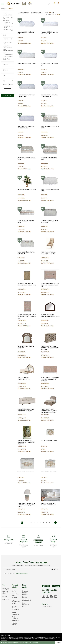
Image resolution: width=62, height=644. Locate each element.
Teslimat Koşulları (15, 624)
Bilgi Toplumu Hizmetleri (15, 619)
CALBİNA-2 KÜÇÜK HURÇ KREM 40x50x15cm (26, 253)
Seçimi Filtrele (8, 95)
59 (46, 523)
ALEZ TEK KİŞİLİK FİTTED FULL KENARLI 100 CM (49, 33)
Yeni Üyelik (6, 589)
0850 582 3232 (47, 607)
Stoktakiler (6, 65)
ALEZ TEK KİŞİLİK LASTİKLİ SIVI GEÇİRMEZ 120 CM (26, 127)
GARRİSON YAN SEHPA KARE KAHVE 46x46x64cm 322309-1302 (27, 284)
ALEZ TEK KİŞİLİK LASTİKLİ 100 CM (49, 64)
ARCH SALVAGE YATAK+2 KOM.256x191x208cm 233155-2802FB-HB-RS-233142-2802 (49, 411)
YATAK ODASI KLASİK (8, 23)
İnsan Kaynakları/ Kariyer (26, 605)
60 (49, 523)
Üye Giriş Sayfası (5, 592)
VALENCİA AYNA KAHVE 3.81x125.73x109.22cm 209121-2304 (50, 316)
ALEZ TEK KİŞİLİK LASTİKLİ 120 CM (26, 33)
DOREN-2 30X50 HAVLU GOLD (49, 441)
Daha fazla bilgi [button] (35, 643)
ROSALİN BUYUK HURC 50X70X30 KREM (50, 127)
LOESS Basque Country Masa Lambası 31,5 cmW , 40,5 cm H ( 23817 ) (26, 505)
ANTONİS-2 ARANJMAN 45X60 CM (27, 189)
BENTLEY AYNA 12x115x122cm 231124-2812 (26, 347)
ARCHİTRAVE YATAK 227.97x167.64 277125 (24, 379)
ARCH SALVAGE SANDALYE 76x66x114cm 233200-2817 (48, 253)
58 (43, 523)
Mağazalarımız (26, 600)
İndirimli (5, 70)
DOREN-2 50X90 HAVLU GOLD (49, 472)
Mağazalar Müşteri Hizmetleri (25, 593)
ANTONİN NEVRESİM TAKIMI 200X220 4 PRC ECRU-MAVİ (49, 504)
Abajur (5, 13)
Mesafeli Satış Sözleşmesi (16, 608)
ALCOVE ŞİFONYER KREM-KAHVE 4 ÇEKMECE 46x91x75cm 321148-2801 (50, 285)
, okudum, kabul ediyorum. (16, 573)
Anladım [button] (59, 643)
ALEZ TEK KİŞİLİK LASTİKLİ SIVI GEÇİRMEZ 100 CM (50, 96)
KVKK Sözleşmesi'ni (11, 573)
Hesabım (5, 596)
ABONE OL (54, 569)
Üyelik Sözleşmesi (16, 613)
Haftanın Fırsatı (7, 15)
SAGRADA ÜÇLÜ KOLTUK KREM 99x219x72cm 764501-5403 (26, 410)
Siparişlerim (6, 599)
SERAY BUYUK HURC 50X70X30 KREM (49, 159)
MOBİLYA (6, 21)
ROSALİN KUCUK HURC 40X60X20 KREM (27, 159)
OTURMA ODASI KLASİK (8, 30)
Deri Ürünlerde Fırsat (8, 18)
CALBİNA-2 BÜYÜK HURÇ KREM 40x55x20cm (49, 221)
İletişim (24, 597)
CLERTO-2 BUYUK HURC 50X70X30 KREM (50, 190)
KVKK (14, 591)
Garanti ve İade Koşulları (15, 596)
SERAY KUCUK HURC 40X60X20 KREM (26, 221)
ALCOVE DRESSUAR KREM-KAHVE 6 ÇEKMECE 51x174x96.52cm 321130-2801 (50, 379)
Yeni (4, 75)
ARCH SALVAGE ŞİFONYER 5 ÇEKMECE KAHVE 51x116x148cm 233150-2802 (26, 442)
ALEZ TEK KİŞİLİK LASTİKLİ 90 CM (27, 64)
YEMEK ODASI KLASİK (8, 27)
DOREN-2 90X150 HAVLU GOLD (26, 472)
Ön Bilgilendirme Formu (16, 602)
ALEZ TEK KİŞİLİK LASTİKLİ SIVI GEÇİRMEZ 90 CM (26, 96)
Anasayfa (4, 9)
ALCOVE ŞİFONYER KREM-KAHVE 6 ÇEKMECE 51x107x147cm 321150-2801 (27, 317)
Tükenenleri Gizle (37, 13)
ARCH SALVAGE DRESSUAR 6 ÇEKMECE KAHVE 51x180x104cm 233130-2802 (50, 348)
